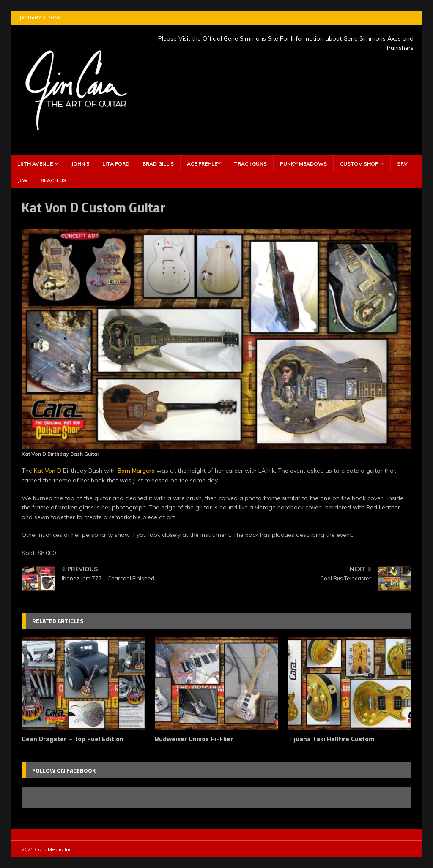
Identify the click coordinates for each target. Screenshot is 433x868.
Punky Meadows (303, 164)
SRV (402, 164)
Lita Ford (116, 164)
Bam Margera (136, 471)
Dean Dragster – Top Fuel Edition (73, 739)
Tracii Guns (250, 164)
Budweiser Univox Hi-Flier (194, 739)
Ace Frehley (204, 164)
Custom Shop (359, 164)
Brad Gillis (158, 164)
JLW (23, 180)
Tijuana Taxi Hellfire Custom (331, 739)
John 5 (80, 164)
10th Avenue (35, 164)
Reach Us (53, 180)
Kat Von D (48, 471)
